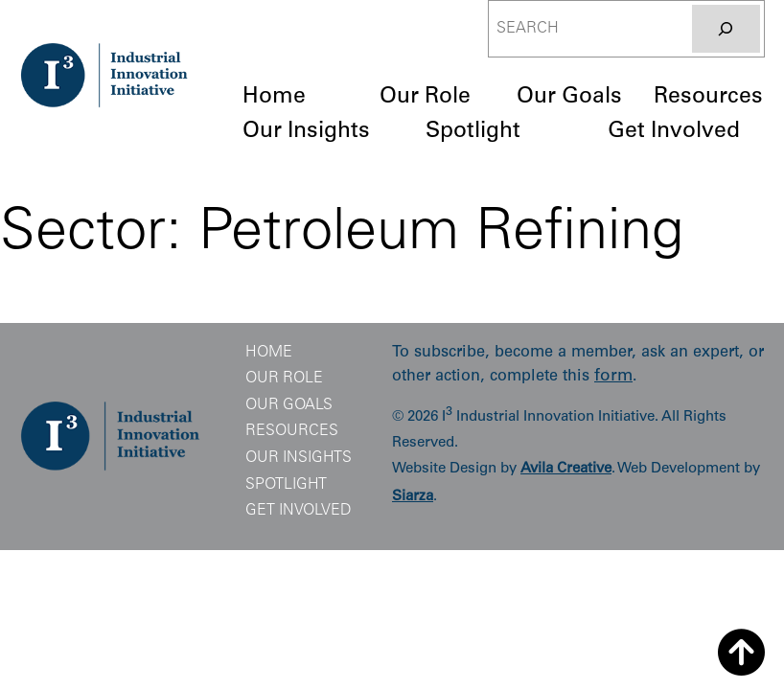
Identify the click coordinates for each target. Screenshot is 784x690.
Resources (292, 431)
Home (269, 353)
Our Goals (289, 405)
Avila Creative (566, 469)
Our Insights (299, 458)
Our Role (284, 379)
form (613, 377)
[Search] (726, 29)
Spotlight (286, 485)
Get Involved (299, 511)
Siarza (413, 497)
